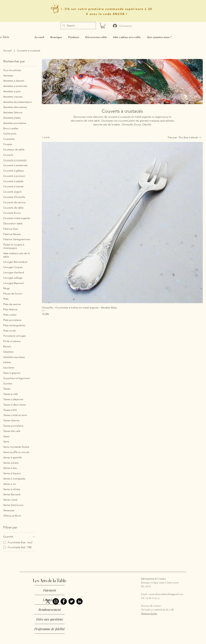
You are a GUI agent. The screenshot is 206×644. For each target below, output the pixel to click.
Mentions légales (149, 614)
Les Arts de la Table (50, 580)
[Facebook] (64, 601)
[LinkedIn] (79, 601)
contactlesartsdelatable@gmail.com (166, 594)
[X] (48, 601)
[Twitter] (72, 601)
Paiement (50, 590)
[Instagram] (56, 601)
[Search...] (78, 26)
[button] (103, 26)
